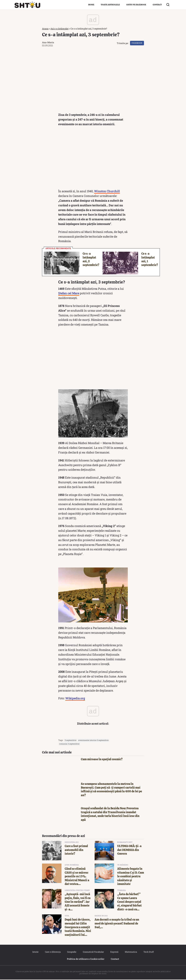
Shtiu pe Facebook (136, 5)
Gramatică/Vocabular (93, 952)
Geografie (72, 952)
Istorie (35, 952)
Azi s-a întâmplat (60, 29)
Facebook (137, 43)
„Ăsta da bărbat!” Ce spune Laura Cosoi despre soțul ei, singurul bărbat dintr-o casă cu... (129, 902)
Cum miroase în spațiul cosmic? (102, 760)
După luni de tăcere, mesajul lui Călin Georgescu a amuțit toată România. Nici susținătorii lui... (78, 928)
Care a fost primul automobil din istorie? (76, 850)
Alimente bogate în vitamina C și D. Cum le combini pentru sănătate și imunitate (131, 877)
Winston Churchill (107, 192)
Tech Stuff (149, 952)
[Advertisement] (93, 159)
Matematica (131, 952)
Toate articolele (110, 5)
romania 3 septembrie (69, 744)
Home (91, 5)
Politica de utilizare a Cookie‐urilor (86, 959)
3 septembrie (71, 741)
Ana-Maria (48, 42)
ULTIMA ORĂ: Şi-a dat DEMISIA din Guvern (129, 850)
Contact (157, 5)
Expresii (114, 952)
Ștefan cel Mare (69, 294)
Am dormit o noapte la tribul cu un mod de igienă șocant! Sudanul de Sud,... (117, 924)
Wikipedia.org (75, 699)
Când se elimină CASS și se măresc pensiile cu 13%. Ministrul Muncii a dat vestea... (77, 877)
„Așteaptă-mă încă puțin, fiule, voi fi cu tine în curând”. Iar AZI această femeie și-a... (78, 902)
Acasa (45, 29)
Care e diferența (53, 952)
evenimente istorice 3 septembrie (93, 741)
